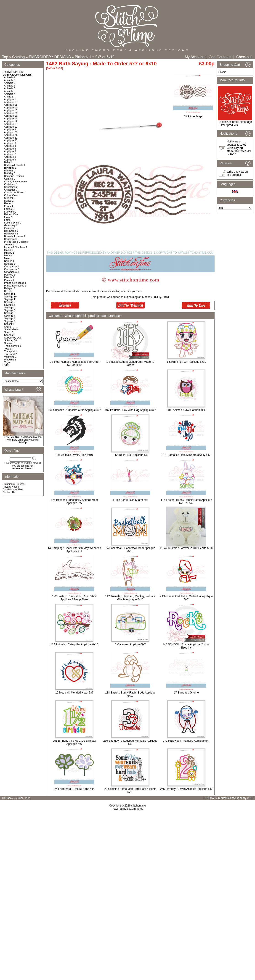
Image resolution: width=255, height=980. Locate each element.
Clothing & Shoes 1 (15, 192)
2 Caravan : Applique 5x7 (130, 644)
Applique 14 (11, 113)
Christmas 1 (11, 184)
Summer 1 (10, 343)
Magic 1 (9, 250)
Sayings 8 (10, 318)
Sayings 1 (10, 294)
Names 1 (9, 261)
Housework (10, 239)
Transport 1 (11, 351)
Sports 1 (9, 332)
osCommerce (135, 809)
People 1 (9, 277)
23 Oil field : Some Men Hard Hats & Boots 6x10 (130, 791)
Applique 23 (11, 140)
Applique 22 (11, 138)
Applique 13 (11, 110)
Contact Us (9, 492)
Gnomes (9, 228)
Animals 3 (10, 83)
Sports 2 (9, 335)
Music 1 (8, 258)
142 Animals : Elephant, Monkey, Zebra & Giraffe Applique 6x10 (130, 598)
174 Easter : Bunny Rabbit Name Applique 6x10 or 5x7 (186, 502)
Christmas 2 (11, 187)
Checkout (244, 57)
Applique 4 (10, 146)
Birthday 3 (10, 173)
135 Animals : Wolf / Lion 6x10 (74, 455)
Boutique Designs (14, 176)
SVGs (6, 365)
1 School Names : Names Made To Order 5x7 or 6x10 (74, 363)
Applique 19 (11, 127)
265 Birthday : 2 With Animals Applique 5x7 (186, 789)
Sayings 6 (10, 313)
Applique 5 (10, 149)
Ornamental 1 (12, 272)
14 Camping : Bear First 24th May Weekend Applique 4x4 (74, 550)
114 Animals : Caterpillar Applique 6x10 (74, 644)
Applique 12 (11, 108)
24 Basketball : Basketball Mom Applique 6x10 (130, 550)
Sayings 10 (10, 297)
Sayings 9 (10, 321)
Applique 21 (11, 135)
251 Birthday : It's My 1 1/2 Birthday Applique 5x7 (74, 742)
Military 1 (9, 253)
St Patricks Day (13, 338)
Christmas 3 (11, 190)
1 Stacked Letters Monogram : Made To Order (130, 363)
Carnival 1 (10, 179)
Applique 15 (11, 116)
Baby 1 (8, 162)
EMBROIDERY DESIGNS (50, 57)
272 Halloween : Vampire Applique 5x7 (186, 741)
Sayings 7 (10, 316)
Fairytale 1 (10, 212)
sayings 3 (9, 305)
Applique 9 (10, 160)
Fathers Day (11, 214)
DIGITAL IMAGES (13, 72)
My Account (194, 57)
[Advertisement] (128, 860)
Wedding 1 (10, 360)
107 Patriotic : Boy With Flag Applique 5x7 (130, 410)
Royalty (8, 291)
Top (5, 57)
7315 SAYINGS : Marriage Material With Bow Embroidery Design (23, 438)
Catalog (18, 57)
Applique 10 (11, 102)
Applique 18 (11, 124)
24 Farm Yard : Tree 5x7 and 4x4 (74, 789)
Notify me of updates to (239, 148)
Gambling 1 (11, 225)
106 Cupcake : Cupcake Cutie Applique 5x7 (74, 410)
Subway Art (11, 340)
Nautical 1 (10, 264)
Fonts (7, 220)
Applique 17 (11, 121)
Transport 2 (11, 354)
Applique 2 (10, 129)
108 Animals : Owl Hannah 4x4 (186, 410)
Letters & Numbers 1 (16, 247)
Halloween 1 (11, 231)
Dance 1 (9, 201)
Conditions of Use (13, 489)
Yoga (7, 362)
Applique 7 (10, 154)
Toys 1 (8, 349)
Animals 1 (10, 77)
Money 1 (9, 255)
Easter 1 (9, 203)
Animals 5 (10, 88)
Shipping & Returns (14, 484)
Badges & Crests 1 (15, 165)
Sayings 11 (10, 299)
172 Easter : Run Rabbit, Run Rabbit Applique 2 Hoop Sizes (74, 598)
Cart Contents (220, 57)
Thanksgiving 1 (13, 346)
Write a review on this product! (237, 173)
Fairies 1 (9, 209)
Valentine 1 (10, 357)
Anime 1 (9, 97)
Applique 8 (10, 157)
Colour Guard (12, 195)
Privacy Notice (11, 487)
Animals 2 (10, 80)
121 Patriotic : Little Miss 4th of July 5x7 (186, 455)
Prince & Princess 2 (15, 286)
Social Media (11, 329)
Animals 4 (10, 86)
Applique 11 (11, 105)
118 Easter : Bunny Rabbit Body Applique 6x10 (130, 694)
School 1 (9, 324)
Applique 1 (10, 99)
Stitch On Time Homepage (236, 122)
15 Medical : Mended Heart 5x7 (74, 693)
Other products (229, 125)
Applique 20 (11, 132)
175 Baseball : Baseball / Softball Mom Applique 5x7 (74, 502)
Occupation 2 (12, 269)
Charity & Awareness (16, 181)
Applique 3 (10, 143)
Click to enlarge (193, 115)
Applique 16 (11, 118)
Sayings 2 (10, 302)
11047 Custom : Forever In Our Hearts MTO (186, 548)
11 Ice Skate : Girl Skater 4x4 (130, 500)
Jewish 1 (9, 244)
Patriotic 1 (10, 275)
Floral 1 (8, 217)
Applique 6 (10, 151)
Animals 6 (10, 91)
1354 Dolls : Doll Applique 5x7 (130, 455)
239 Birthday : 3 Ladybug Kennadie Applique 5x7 (130, 742)
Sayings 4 (10, 307)
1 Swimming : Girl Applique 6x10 (186, 362)
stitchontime (138, 806)
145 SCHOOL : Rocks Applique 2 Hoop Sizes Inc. (186, 646)
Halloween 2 (11, 234)
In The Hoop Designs (16, 242)
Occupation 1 (12, 266)
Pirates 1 (9, 280)
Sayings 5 (10, 310)
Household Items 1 (15, 236)
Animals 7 (10, 94)
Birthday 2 (10, 171)
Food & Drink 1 (12, 223)
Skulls (7, 327)
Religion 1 (10, 288)
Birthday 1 (83, 57)
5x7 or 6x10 (105, 57)
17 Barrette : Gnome (186, 693)
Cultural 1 (9, 198)
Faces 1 (9, 206)
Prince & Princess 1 (15, 283)
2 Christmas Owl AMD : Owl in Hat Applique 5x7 (186, 598)
